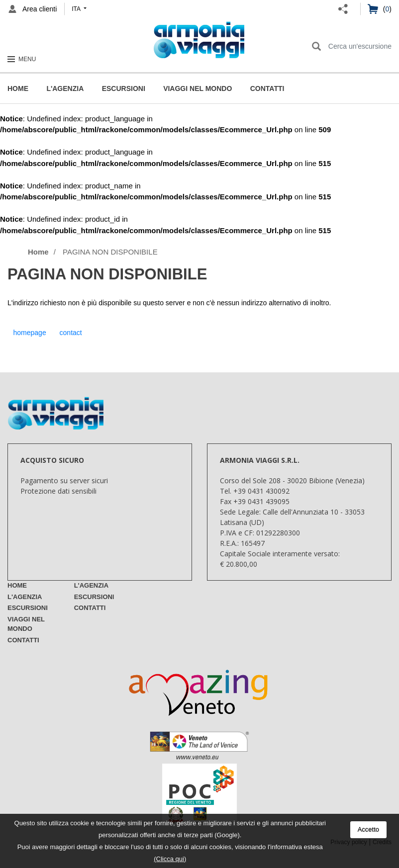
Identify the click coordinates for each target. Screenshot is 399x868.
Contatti (267, 88)
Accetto (368, 829)
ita (77, 9)
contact (71, 333)
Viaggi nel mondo (198, 88)
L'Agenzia (65, 88)
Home (18, 88)
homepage (30, 333)
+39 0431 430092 (261, 491)
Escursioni (124, 88)
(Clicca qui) (170, 859)
